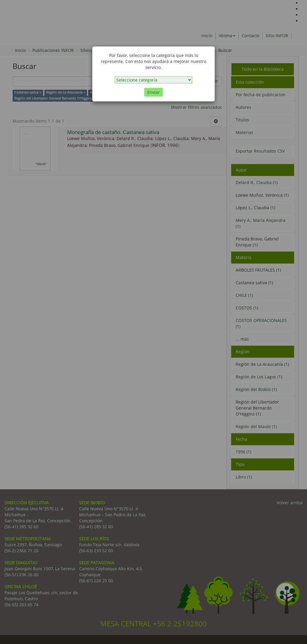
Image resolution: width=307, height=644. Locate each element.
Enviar (153, 92)
